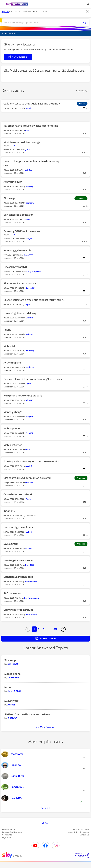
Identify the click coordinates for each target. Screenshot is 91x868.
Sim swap (9, 198)
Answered (81, 198)
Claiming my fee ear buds (18, 610)
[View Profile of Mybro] (28, 384)
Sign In (88, 5)
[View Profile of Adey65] (29, 239)
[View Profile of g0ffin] (28, 150)
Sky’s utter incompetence (19, 283)
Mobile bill (9, 346)
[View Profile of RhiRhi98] (29, 483)
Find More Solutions (46, 727)
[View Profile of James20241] (14, 691)
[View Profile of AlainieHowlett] (31, 581)
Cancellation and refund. (18, 494)
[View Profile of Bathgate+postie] (33, 272)
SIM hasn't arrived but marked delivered (27, 478)
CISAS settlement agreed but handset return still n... (34, 300)
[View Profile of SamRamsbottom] (32, 598)
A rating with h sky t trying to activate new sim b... (33, 461)
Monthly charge (13, 412)
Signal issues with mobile (18, 577)
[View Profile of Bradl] (28, 219)
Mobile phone (12, 429)
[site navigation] (3, 4)
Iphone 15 (9, 511)
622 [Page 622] (55, 629)
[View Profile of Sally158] (29, 334)
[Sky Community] (17, 4)
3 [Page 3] (44, 629)
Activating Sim (12, 363)
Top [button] (47, 823)
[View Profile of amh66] (29, 532)
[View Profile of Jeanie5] (29, 466)
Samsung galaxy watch (17, 250)
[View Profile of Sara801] (29, 433)
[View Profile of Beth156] (28, 170)
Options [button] (80, 91)
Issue (7, 687)
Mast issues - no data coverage (22, 142)
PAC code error (12, 593)
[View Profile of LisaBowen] (13, 678)
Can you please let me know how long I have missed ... (35, 379)
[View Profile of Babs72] (28, 130)
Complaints (7, 835)
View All (46, 808)
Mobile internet (13, 445)
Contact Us (84, 835)
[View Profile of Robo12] (28, 450)
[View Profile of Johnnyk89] (31, 288)
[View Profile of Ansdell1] (29, 549)
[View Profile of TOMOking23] (31, 351)
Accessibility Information (79, 832)
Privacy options (9, 829)
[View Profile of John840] (29, 400)
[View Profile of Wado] (28, 499)
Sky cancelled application (19, 215)
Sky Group (6, 838)
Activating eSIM (13, 182)
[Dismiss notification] (87, 12)
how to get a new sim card (19, 560)
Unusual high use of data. (19, 527)
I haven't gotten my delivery (20, 313)
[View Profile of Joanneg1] (30, 186)
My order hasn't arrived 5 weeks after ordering (31, 126)
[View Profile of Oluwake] (29, 318)
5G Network (11, 544)
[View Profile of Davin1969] (30, 565)
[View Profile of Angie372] (28, 305)
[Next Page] (63, 629)
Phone (7, 330)
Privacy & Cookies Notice (12, 832)
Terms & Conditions (81, 829)
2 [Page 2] (39, 629)
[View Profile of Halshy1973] (30, 367)
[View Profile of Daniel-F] (29, 108)
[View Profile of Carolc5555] (29, 255)
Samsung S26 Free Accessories (22, 231)
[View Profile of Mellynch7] (30, 417)
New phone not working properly (23, 396)
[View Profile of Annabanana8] (32, 614)
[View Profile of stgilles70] (30, 203)
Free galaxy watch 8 (15, 267)
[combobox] (41, 23)
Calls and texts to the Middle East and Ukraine (31, 104)
